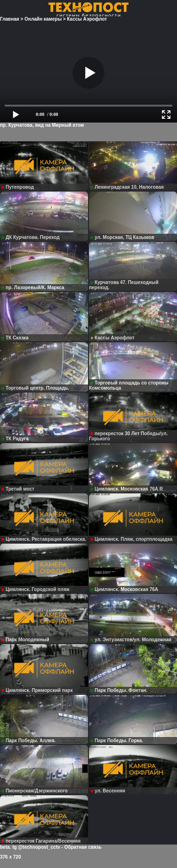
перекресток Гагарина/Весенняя (41, 841)
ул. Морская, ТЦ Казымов (122, 237)
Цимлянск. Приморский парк (37, 690)
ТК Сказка (15, 338)
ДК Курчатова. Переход (31, 237)
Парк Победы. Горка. (117, 741)
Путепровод (18, 187)
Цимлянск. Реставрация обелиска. (44, 539)
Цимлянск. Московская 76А (124, 589)
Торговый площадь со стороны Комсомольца (129, 385)
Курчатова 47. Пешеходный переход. (124, 285)
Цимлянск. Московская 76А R (127, 489)
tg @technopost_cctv (36, 847)
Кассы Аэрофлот (113, 338)
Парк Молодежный (25, 640)
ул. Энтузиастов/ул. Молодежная (131, 640)
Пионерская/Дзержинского (35, 791)
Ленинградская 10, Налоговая (127, 187)
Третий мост (18, 489)
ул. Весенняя (108, 791)
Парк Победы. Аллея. (28, 741)
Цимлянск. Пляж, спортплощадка (131, 539)
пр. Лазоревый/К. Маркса (33, 288)
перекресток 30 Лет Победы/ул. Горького (128, 436)
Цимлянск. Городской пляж (36, 589)
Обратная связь (83, 847)
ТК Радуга (15, 439)
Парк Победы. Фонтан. (119, 690)
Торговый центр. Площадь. (35, 388)
